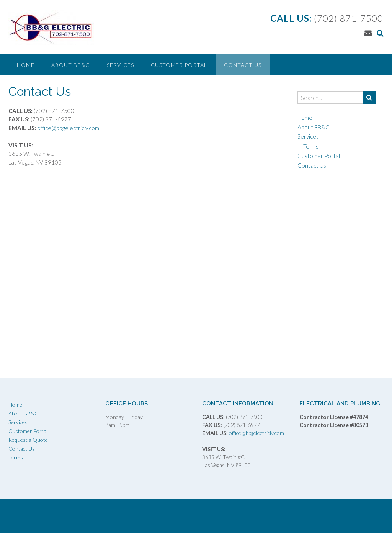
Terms (311, 146)
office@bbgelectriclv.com (68, 128)
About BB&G (71, 65)
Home (26, 65)
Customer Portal (179, 65)
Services (120, 65)
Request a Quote (28, 440)
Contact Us (243, 65)
